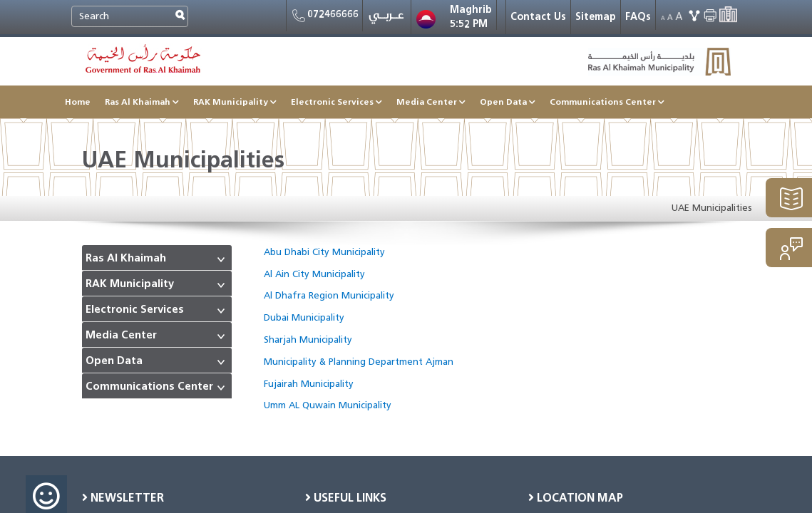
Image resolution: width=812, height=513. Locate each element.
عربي (387, 19)
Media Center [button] (431, 102)
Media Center (121, 335)
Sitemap (596, 17)
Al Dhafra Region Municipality (329, 295)
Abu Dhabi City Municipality (324, 252)
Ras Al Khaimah (126, 258)
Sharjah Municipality (308, 340)
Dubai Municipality (304, 317)
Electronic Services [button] (336, 102)
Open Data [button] (508, 102)
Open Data (114, 361)
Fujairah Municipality (309, 384)
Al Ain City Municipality (314, 274)
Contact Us (538, 17)
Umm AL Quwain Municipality (328, 405)
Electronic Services (135, 310)
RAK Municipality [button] (235, 102)
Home (78, 102)
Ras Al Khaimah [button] (142, 102)
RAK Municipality (130, 284)
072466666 (324, 16)
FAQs (638, 17)
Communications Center (149, 387)
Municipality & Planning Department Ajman (359, 362)
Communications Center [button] (607, 102)
